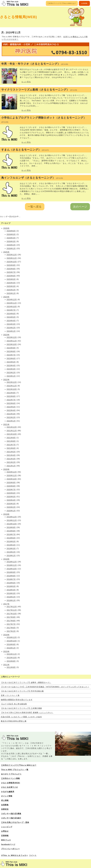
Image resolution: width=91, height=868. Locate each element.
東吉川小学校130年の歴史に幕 (14, 721)
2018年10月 (12, 569)
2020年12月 (12, 472)
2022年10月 (12, 389)
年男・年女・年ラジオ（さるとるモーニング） (35, 64)
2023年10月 (12, 344)
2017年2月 (11, 631)
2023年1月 (11, 376)
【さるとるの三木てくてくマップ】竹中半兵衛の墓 (22, 691)
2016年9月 (11, 644)
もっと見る (26, 82)
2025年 (6, 252)
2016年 (6, 635)
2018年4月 (11, 590)
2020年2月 (11, 507)
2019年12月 (12, 517)
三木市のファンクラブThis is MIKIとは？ (62, 3)
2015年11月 (12, 654)
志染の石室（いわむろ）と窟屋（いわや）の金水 (21, 717)
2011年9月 (11, 667)
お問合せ (5, 831)
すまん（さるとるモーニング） (25, 150)
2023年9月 (11, 348)
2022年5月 (11, 407)
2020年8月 (11, 486)
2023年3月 (11, 369)
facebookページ (8, 844)
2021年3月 (11, 459)
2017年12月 (12, 607)
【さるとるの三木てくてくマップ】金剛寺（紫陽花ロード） (26, 683)
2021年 (6, 424)
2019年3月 (11, 549)
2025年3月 (11, 286)
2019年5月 (11, 542)
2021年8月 (11, 441)
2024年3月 (11, 324)
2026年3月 (11, 241)
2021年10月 (12, 434)
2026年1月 (11, 249)
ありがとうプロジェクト (11, 774)
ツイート (33, 855)
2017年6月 (11, 628)
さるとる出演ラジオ (10, 787)
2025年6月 (11, 276)
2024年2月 (11, 328)
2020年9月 (11, 483)
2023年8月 (11, 351)
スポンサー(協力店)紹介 (11, 818)
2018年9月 (11, 572)
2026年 (6, 228)
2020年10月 (12, 479)
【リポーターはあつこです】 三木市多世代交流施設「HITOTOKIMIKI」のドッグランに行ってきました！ (45, 687)
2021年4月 (11, 455)
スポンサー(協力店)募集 (11, 814)
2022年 (6, 380)
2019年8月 (11, 531)
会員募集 (84, 3)
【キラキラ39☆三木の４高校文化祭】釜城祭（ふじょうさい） (27, 713)
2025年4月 (11, 283)
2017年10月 (12, 614)
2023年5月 (11, 362)
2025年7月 (11, 272)
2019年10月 (12, 524)
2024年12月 (12, 300)
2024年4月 (11, 321)
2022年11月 (12, 386)
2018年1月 (11, 600)
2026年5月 (11, 234)
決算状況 (5, 809)
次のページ (80, 207)
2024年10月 (12, 307)
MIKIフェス (6, 840)
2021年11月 (12, 431)
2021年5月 (11, 452)
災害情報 (5, 836)
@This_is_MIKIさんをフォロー (15, 855)
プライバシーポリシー (10, 849)
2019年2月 (11, 552)
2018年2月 (11, 597)
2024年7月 (11, 310)
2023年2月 (11, 373)
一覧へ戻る (35, 207)
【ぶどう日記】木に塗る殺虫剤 (14, 704)
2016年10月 (12, 641)
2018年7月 (11, 579)
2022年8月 (11, 396)
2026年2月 (11, 245)
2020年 (6, 469)
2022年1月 (11, 421)
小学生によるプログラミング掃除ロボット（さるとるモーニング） (44, 119)
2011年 (6, 665)
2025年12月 (12, 255)
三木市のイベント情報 (10, 778)
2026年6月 (11, 231)
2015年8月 (11, 661)
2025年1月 (11, 293)
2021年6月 (11, 448)
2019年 (6, 514)
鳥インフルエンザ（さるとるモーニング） (32, 178)
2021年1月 (11, 466)
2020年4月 (11, 500)
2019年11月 (12, 520)
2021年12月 (12, 427)
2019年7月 (11, 534)
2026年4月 (11, 238)
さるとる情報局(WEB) (18, 17)
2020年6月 (11, 493)
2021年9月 (11, 438)
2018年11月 (12, 565)
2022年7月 (11, 400)
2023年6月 (11, 358)
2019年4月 (11, 545)
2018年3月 (11, 593)
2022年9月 (11, 393)
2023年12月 (12, 337)
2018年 (6, 559)
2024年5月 (11, 317)
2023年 (6, 335)
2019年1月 (11, 556)
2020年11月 (12, 476)
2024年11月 (12, 303)
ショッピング (7, 827)
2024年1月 (11, 331)
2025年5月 (11, 279)
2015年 (6, 651)
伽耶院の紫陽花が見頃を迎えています (17, 700)
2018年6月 (11, 583)
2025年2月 (11, 290)
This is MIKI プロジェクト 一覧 (15, 770)
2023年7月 (11, 355)
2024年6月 (11, 314)
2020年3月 (11, 504)
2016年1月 (11, 648)
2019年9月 (11, 527)
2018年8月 (11, 576)
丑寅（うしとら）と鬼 (10, 695)
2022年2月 (11, 417)
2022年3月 (11, 414)
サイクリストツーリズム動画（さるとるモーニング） (39, 90)
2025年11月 (12, 258)
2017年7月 (11, 624)
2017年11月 (12, 610)
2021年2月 (11, 462)
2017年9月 (11, 617)
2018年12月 (12, 562)
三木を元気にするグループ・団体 (15, 822)
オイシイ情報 (7, 796)
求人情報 (5, 800)
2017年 (6, 604)
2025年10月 (12, 262)
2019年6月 (11, 538)
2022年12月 (12, 382)
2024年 (6, 297)
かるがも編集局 (8, 792)
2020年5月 (11, 497)
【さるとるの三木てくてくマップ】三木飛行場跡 (21, 708)
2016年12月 (12, 637)
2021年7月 (11, 445)
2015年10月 (12, 658)
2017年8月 (11, 621)
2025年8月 (11, 269)
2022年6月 (11, 403)
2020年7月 (11, 490)
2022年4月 (11, 410)
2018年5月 (11, 586)
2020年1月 (11, 511)
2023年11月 (12, 341)
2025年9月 (11, 265)
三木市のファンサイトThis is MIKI (14, 864)
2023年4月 (11, 366)
